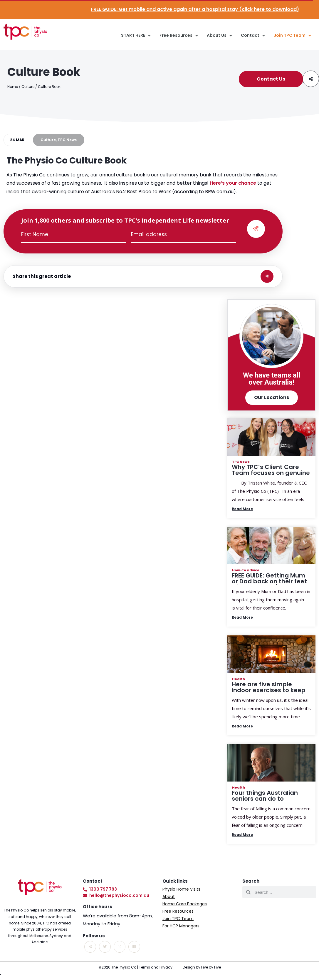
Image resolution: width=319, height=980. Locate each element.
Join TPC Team (292, 36)
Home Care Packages (185, 904)
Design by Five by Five (202, 967)
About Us (219, 36)
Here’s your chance (233, 183)
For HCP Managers (181, 926)
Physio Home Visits (181, 889)
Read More (242, 509)
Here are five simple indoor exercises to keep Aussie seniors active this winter (270, 693)
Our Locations (272, 397)
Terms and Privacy (156, 967)
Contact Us (271, 79)
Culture (28, 87)
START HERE (136, 36)
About (169, 896)
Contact (253, 36)
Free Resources (179, 36)
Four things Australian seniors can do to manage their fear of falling (265, 802)
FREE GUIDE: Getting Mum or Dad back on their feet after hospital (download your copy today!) (270, 584)
